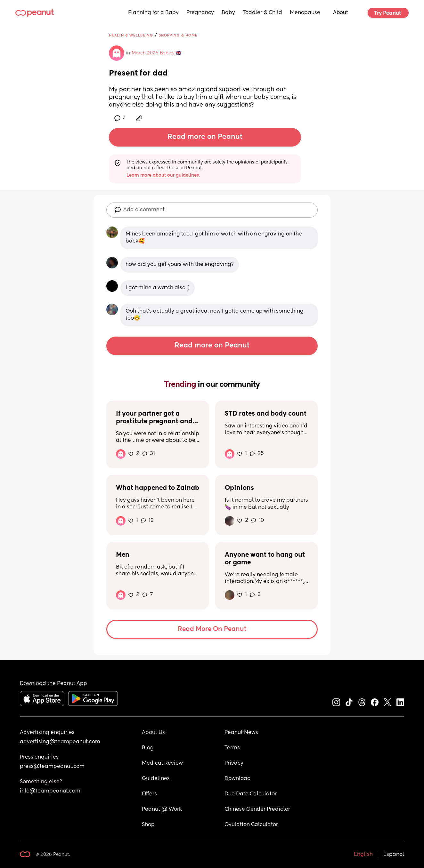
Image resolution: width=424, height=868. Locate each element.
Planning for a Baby (153, 13)
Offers (149, 794)
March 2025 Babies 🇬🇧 (156, 53)
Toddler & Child (262, 13)
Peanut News (241, 733)
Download (238, 779)
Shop (148, 825)
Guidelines (156, 779)
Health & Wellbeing (131, 35)
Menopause (305, 13)
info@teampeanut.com (50, 791)
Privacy (234, 763)
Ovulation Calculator (251, 825)
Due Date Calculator (251, 794)
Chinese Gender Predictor (257, 809)
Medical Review (162, 763)
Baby (228, 13)
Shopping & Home (178, 35)
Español (394, 855)
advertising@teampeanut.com (60, 742)
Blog (148, 748)
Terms (232, 748)
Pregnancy (200, 13)
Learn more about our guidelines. (163, 175)
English (363, 855)
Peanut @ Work (162, 809)
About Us (153, 733)
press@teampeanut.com (52, 767)
